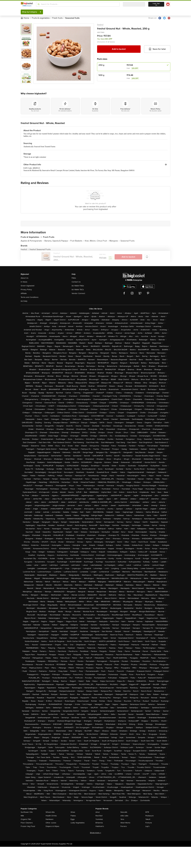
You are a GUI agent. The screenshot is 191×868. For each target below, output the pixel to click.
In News (24, 282)
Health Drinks (51, 816)
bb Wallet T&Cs (78, 290)
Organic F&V (26, 819)
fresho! (100, 25)
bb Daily (24, 301)
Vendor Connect (78, 293)
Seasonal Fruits (127, 241)
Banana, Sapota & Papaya (57, 241)
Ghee (73, 812)
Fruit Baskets (77, 241)
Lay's (147, 826)
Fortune (149, 823)
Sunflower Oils (27, 812)
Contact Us (76, 282)
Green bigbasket (28, 286)
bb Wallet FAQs (78, 286)
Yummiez (99, 819)
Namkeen (50, 819)
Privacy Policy (26, 290)
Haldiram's (100, 826)
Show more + (95, 833)
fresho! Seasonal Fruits (40, 249)
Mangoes (114, 241)
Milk (22, 816)
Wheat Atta (50, 812)
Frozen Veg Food (28, 826)
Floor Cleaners (27, 823)
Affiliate (24, 293)
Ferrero (124, 826)
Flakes (73, 816)
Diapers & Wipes (52, 826)
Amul (98, 812)
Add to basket (119, 49)
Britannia (99, 823)
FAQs (74, 278)
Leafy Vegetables (78, 823)
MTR (147, 812)
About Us (25, 278)
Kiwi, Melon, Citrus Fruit (97, 241)
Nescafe (124, 812)
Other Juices (51, 823)
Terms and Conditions (30, 297)
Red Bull (99, 816)
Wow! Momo (125, 823)
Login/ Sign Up (156, 4)
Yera (122, 819)
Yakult (148, 819)
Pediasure (149, 816)
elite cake (124, 816)
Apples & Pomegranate (32, 241)
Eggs (73, 819)
